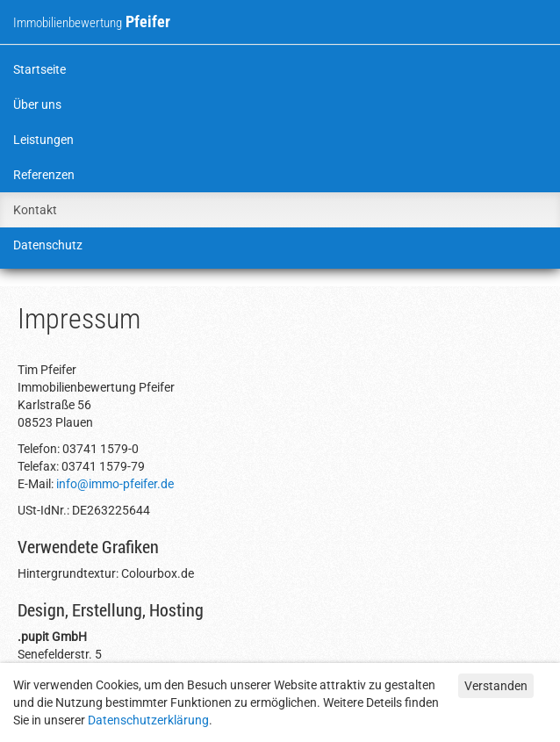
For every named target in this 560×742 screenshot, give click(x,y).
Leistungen (43, 140)
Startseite (39, 69)
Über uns (37, 104)
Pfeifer (92, 22)
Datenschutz (48, 245)
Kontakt (35, 210)
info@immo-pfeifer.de (115, 484)
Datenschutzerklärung (148, 720)
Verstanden (496, 686)
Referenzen (44, 175)
